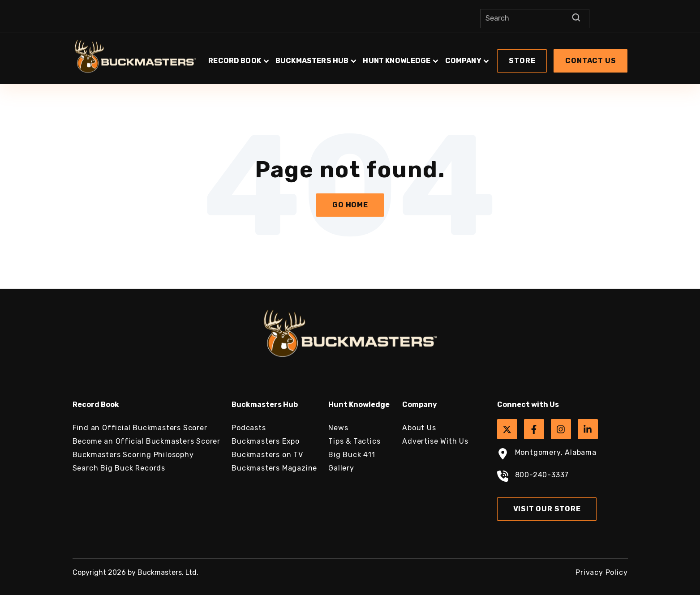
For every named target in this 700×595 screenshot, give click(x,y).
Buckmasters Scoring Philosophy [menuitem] (133, 455)
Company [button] (463, 61)
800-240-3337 (533, 477)
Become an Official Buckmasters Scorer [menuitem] (147, 441)
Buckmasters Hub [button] (312, 61)
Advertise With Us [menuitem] (435, 441)
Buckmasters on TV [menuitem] (267, 455)
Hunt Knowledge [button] (397, 61)
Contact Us (590, 61)
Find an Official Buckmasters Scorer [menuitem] (140, 428)
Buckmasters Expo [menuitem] (266, 441)
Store (522, 61)
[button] (417, 56)
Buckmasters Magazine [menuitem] (274, 468)
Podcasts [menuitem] (249, 428)
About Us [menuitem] (419, 428)
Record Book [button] (235, 61)
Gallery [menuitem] (341, 468)
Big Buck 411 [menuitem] (352, 455)
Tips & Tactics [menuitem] (354, 441)
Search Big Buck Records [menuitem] (119, 468)
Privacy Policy (601, 572)
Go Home (350, 205)
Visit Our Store (547, 509)
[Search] (535, 19)
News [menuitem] (338, 428)
